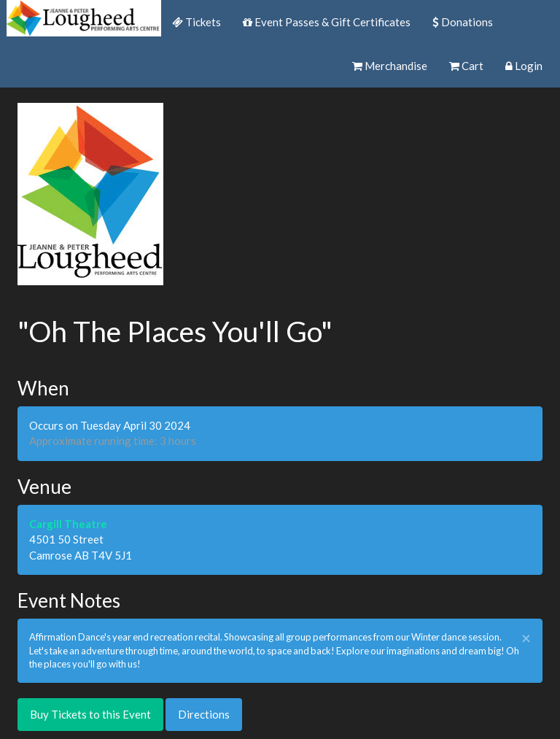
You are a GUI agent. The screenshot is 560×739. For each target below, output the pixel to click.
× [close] (526, 639)
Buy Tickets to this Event (90, 714)
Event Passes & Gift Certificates (327, 22)
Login (524, 66)
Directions (204, 714)
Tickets (197, 22)
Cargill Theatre (68, 524)
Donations (463, 22)
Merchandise (390, 66)
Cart (466, 66)
